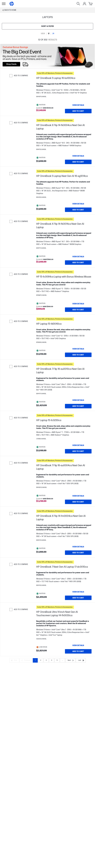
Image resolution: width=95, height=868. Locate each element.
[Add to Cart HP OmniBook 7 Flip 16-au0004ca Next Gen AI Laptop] (78, 502)
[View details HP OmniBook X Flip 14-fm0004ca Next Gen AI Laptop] (78, 547)
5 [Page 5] (57, 660)
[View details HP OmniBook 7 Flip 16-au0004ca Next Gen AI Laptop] (78, 496)
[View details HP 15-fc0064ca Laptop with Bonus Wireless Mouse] (78, 304)
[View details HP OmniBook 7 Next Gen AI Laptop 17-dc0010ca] (78, 592)
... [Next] (62, 660)
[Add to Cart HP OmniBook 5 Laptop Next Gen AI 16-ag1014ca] (78, 210)
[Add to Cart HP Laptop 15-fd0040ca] (78, 355)
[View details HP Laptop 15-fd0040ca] (78, 349)
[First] (14, 660)
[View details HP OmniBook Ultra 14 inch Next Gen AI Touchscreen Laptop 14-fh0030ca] (78, 645)
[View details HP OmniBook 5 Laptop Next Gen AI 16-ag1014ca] (78, 204)
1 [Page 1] (35, 660)
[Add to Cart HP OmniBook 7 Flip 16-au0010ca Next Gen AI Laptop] (78, 406)
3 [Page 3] (46, 660)
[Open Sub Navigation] (4, 4)
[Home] (12, 4)
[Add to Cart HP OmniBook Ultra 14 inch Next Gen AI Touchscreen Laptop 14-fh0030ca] (78, 651)
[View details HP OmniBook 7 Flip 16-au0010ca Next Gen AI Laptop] (78, 400)
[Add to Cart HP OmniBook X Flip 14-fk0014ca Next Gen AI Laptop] (78, 263)
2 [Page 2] (41, 660)
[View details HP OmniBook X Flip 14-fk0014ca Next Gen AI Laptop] (78, 257)
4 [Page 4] (52, 660)
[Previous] (26, 660)
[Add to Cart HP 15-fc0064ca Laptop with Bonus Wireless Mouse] (78, 310)
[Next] (70, 660)
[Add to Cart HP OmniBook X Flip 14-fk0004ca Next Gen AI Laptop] (78, 162)
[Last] (81, 660)
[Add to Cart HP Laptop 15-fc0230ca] (78, 451)
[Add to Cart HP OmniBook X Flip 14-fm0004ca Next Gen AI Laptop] (78, 553)
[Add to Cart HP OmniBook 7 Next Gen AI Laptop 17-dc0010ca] (78, 598)
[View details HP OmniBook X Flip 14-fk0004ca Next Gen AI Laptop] (78, 156)
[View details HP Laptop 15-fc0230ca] (78, 445)
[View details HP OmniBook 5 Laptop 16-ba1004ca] (78, 105)
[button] (64, 73)
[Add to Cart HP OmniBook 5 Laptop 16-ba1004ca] (78, 111)
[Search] (78, 4)
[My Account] (84, 4)
